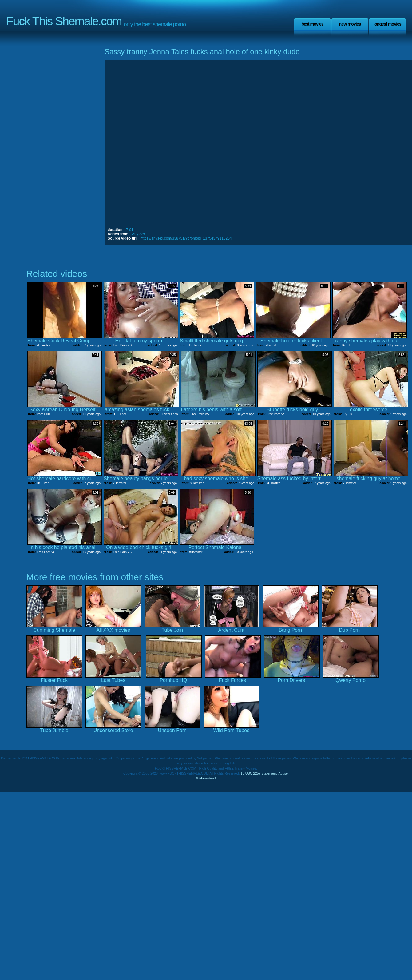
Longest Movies (387, 24)
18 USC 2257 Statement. (259, 773)
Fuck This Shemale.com (64, 21)
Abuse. (283, 773)
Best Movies (312, 24)
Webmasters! (206, 778)
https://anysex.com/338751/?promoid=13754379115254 (186, 238)
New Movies (350, 24)
